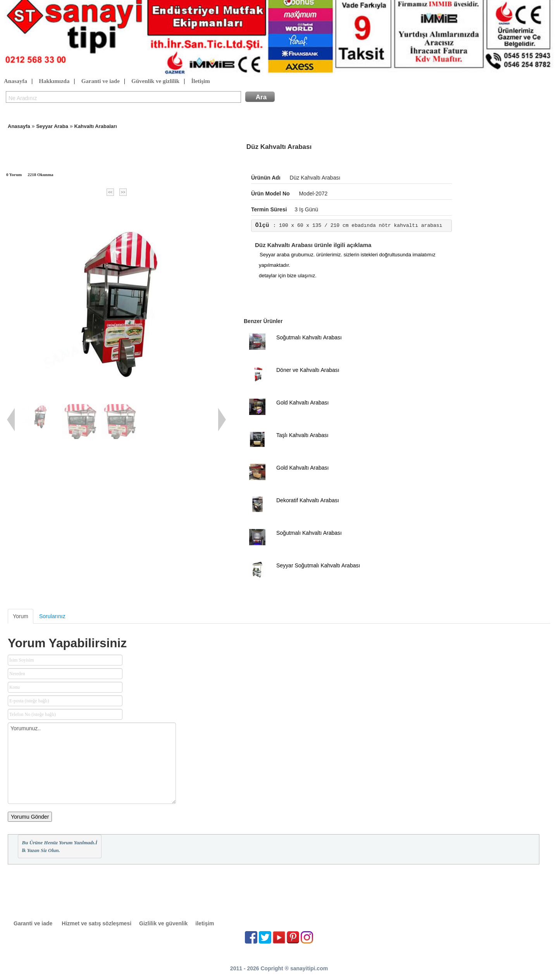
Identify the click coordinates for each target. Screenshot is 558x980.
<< (110, 192)
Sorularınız (52, 616)
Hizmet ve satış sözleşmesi (96, 923)
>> (123, 192)
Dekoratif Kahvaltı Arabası (308, 500)
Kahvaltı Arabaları (96, 126)
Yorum (21, 616)
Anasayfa (15, 81)
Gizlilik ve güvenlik (163, 923)
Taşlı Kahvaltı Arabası (302, 435)
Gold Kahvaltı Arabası (302, 403)
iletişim (205, 923)
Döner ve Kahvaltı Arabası (308, 370)
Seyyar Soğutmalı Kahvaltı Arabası (318, 565)
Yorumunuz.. (92, 763)
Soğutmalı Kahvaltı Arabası (309, 337)
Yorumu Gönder (30, 817)
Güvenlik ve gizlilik (155, 81)
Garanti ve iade (101, 81)
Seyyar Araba (52, 126)
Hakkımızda (54, 81)
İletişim (200, 81)
